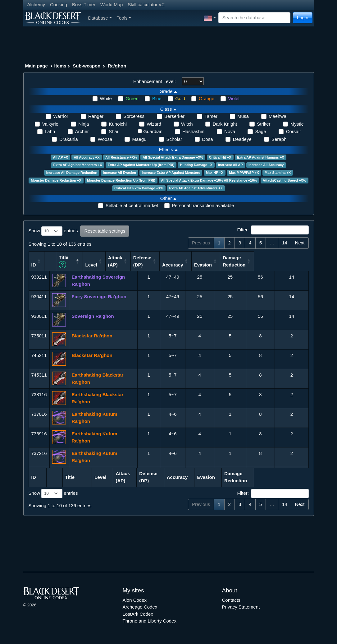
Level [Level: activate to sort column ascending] (145, 264)
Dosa (208, 139)
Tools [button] (124, 18)
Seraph (279, 139)
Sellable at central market (132, 205)
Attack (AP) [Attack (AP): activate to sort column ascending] (169, 261)
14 (285, 243)
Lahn (50, 131)
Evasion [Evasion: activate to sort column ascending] (257, 264)
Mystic (297, 124)
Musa (243, 116)
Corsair (294, 131)
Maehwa (278, 116)
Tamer (211, 116)
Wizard (154, 124)
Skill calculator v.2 (146, 5)
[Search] (254, 18)
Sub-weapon (87, 66)
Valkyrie (50, 124)
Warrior (61, 116)
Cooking (59, 5)
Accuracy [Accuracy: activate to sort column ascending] (227, 264)
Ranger (96, 116)
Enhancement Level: (155, 81)
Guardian (153, 131)
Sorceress (134, 116)
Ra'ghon (117, 66)
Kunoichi (118, 124)
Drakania (69, 139)
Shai (113, 131)
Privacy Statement (241, 607)
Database (100, 18)
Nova (230, 131)
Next (300, 243)
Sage (260, 131)
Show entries (53, 231)
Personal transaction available (203, 205)
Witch (187, 124)
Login (303, 18)
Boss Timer (84, 5)
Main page (36, 66)
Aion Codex (135, 599)
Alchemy (36, 5)
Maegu (139, 139)
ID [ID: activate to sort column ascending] (34, 264)
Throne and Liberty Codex (150, 621)
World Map (112, 5)
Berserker (174, 116)
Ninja (84, 124)
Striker (264, 124)
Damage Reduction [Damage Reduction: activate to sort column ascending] (289, 261)
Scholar (174, 139)
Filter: (273, 230)
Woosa (105, 139)
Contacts (231, 599)
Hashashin (193, 131)
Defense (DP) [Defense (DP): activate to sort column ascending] (197, 261)
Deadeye (242, 139)
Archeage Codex (140, 607)
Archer (82, 131)
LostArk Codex (138, 613)
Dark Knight (225, 124)
